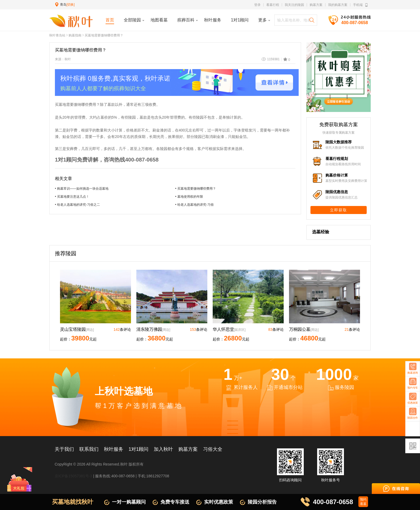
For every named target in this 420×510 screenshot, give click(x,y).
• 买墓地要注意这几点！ (72, 197)
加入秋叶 (163, 449)
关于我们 (64, 449)
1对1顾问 (138, 449)
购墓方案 (316, 5)
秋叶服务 (114, 449)
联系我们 (89, 449)
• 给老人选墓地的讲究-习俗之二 (77, 205)
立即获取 (339, 210)
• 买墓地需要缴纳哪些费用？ (196, 189)
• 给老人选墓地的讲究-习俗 (194, 205)
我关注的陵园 (294, 5)
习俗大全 (213, 449)
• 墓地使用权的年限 (189, 197)
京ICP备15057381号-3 (73, 476)
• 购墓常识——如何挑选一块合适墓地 (82, 189)
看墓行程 (273, 5)
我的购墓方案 (338, 5)
